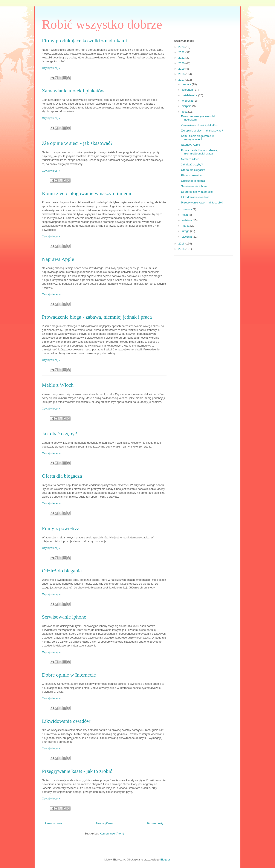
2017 (182, 80)
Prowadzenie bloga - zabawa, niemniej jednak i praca (97, 317)
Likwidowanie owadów (66, 721)
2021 (182, 58)
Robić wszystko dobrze (102, 24)
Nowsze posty (54, 823)
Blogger (165, 860)
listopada (188, 90)
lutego (186, 231)
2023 (182, 47)
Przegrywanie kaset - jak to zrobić (77, 771)
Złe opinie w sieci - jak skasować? (77, 143)
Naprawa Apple (58, 259)
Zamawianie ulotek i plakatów (73, 91)
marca (186, 226)
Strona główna (105, 823)
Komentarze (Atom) (112, 834)
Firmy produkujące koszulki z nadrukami (84, 41)
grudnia (187, 84)
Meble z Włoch (58, 385)
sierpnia (187, 106)
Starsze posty (155, 823)
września (188, 101)
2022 (182, 52)
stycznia (187, 237)
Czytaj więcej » (51, 68)
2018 (182, 74)
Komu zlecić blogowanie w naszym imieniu (87, 193)
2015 (182, 249)
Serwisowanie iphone (64, 617)
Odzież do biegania (62, 571)
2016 (182, 244)
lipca (185, 112)
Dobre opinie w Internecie (69, 675)
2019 (182, 69)
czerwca (187, 209)
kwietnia (187, 220)
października (190, 95)
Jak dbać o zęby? (59, 434)
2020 (182, 63)
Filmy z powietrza (61, 528)
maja (185, 215)
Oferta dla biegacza (62, 476)
